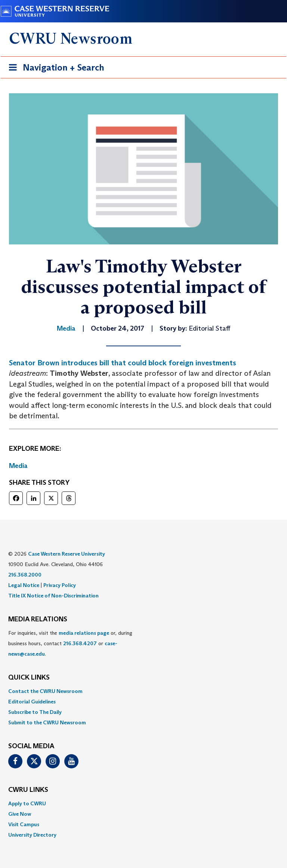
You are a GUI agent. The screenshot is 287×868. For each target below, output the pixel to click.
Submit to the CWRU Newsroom (47, 722)
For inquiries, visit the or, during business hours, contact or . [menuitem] (70, 643)
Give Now (20, 814)
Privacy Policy (60, 585)
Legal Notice (24, 585)
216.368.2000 (25, 575)
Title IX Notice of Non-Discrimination (53, 596)
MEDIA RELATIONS (38, 619)
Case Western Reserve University (67, 554)
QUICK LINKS (29, 678)
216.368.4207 (80, 643)
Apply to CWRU (27, 803)
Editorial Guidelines (32, 702)
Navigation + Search (54, 69)
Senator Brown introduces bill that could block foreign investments (123, 363)
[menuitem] (143, 691)
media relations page (84, 633)
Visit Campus (24, 824)
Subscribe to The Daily (35, 712)
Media (18, 466)
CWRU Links (28, 790)
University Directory (32, 835)
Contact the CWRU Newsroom (45, 691)
